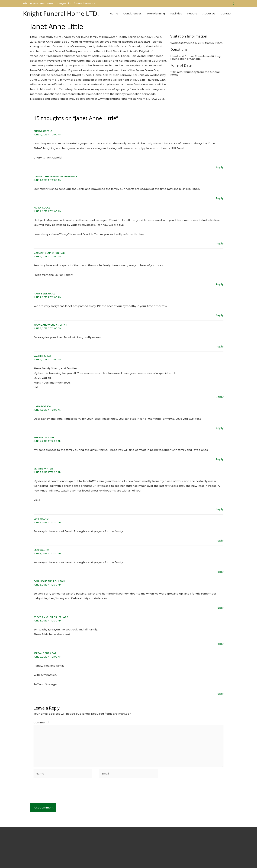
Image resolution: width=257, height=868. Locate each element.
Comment (41, 722)
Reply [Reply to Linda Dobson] (219, 428)
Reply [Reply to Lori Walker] (219, 541)
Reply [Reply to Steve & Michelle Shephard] (219, 644)
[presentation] (57, 793)
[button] (233, 4)
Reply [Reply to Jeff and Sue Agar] (219, 694)
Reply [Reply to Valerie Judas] (219, 397)
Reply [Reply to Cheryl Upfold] (219, 167)
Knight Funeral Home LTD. (61, 13)
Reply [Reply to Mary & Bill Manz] (219, 315)
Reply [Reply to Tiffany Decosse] (219, 459)
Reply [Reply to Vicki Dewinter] (219, 509)
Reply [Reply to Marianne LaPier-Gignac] (219, 284)
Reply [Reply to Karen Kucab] (219, 243)
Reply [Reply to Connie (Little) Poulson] (219, 608)
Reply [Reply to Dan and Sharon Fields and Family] (219, 198)
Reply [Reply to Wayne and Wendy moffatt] (219, 346)
